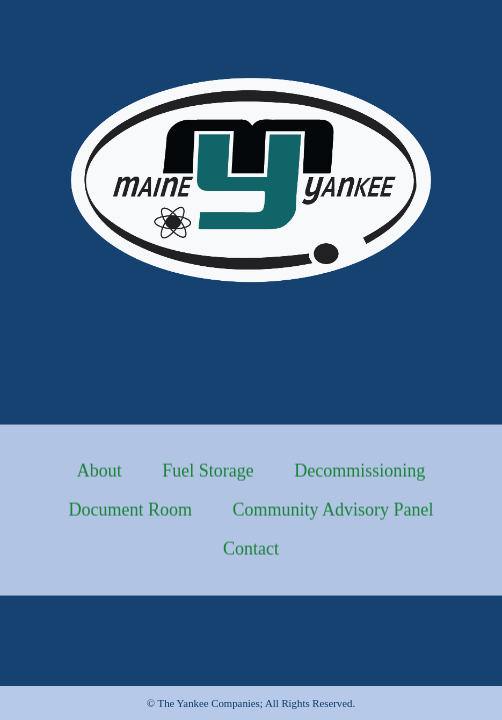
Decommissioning (359, 479)
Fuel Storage (208, 479)
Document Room (130, 518)
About (99, 479)
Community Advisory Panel (332, 518)
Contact (251, 557)
